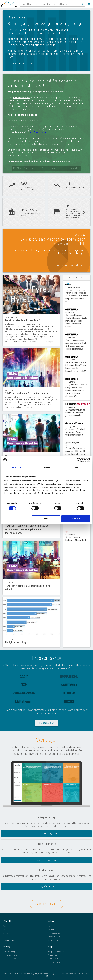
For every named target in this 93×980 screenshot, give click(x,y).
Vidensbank (53, 930)
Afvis (46, 519)
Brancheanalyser (9, 959)
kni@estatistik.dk (40, 132)
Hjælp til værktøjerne (56, 952)
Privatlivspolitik (54, 962)
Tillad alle (76, 519)
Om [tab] (77, 467)
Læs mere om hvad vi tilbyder (69, 265)
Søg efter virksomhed (47, 860)
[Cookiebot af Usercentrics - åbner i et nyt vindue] (79, 460)
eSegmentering (22, 98)
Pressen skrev (47, 723)
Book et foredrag (55, 940)
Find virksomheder (10, 955)
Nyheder (51, 926)
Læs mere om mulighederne (46, 834)
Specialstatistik (54, 933)
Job (4, 937)
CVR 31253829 (85, 974)
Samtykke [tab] (16, 467)
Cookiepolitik (53, 959)
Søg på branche (47, 886)
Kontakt (6, 930)
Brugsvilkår (52, 955)
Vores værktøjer (54, 937)
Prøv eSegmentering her (22, 63)
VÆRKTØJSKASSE (47, 904)
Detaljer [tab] (47, 467)
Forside (6, 926)
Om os (5, 933)
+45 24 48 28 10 (72, 974)
